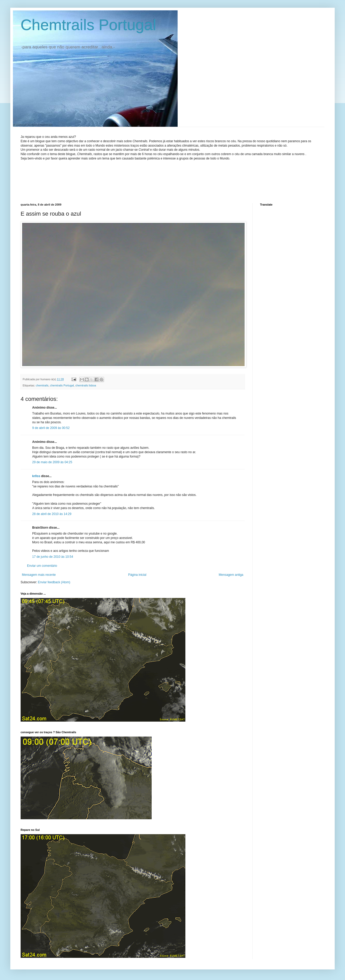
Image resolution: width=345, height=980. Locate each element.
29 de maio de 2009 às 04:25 (52, 462)
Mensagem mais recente (39, 575)
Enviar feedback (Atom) (54, 582)
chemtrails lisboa (86, 385)
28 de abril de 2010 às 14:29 (52, 514)
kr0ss (36, 476)
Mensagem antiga (231, 575)
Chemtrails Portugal (88, 25)
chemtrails (42, 385)
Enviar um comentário (42, 566)
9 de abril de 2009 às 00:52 (51, 428)
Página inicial (137, 575)
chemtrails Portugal (62, 385)
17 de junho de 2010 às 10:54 (53, 557)
